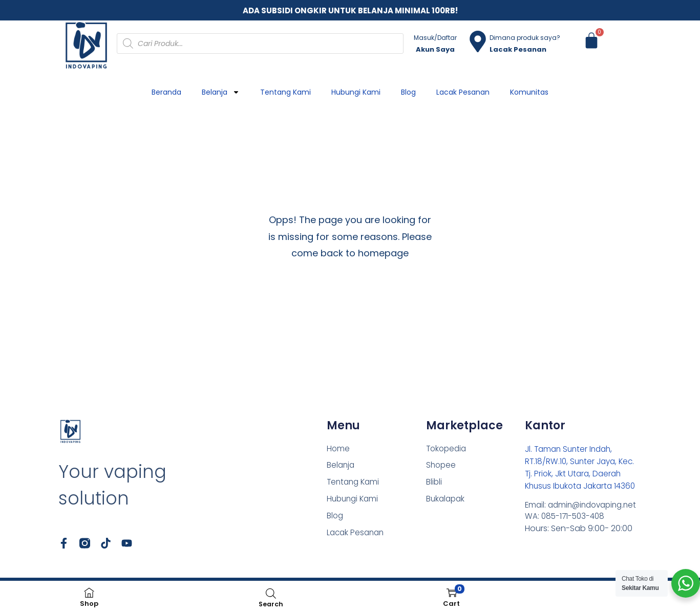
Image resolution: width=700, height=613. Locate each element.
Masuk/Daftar (435, 38)
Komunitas (529, 92)
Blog (408, 92)
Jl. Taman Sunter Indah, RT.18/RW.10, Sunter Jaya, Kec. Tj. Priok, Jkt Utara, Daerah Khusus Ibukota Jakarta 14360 (582, 474)
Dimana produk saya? (525, 38)
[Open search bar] (271, 593)
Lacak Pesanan (463, 92)
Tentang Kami (285, 92)
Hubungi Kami (356, 92)
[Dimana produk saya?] (478, 41)
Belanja (221, 92)
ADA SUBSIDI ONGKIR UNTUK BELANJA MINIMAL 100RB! (350, 10)
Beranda (166, 92)
